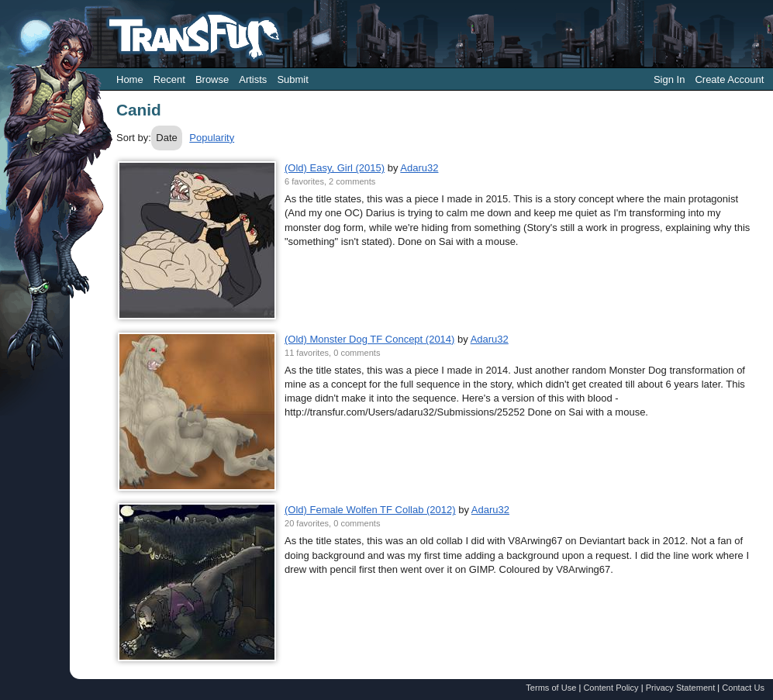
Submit (292, 79)
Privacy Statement (681, 688)
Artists (253, 79)
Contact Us (743, 688)
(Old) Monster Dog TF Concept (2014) (369, 339)
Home (130, 79)
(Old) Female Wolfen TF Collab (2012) (370, 510)
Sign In (669, 79)
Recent (169, 79)
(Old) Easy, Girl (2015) (335, 168)
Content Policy (611, 688)
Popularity (212, 138)
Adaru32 (419, 168)
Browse (212, 79)
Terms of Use (551, 688)
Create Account (729, 79)
